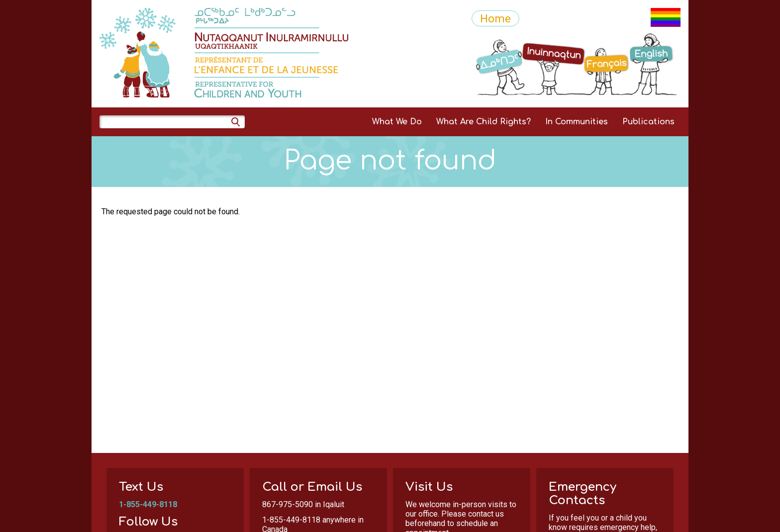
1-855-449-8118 (148, 504)
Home (495, 18)
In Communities (577, 122)
